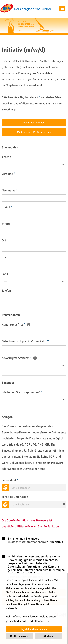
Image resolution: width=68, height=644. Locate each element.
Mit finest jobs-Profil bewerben (34, 132)
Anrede (6, 157)
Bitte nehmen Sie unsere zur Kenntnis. (33, 540)
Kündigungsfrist (16, 325)
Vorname (8, 174)
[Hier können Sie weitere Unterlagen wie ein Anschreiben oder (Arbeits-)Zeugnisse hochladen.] (64, 504)
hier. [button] (48, 621)
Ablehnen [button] (48, 636)
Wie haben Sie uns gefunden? (22, 392)
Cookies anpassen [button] (19, 636)
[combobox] (34, 165)
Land (5, 274)
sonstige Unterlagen (15, 497)
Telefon (6, 291)
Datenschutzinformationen (27, 542)
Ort (4, 240)
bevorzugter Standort (19, 358)
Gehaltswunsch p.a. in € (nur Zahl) (25, 341)
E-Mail (7, 207)
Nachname (10, 190)
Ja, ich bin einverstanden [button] (34, 629)
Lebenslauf (10, 480)
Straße (6, 224)
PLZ (4, 257)
